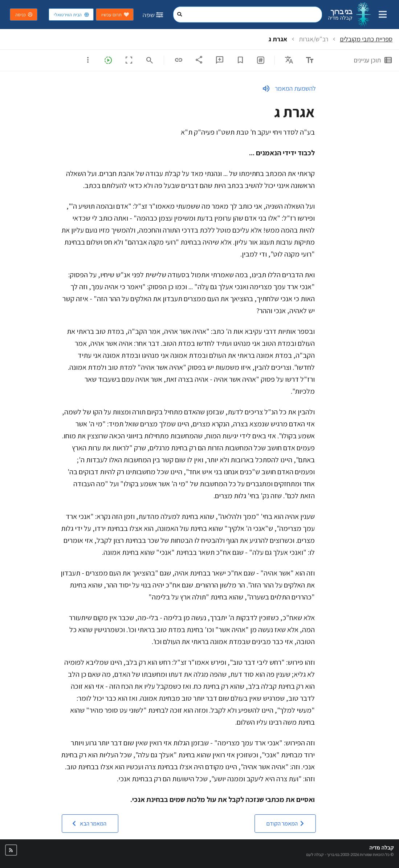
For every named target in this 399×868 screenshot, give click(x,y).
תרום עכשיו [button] (115, 15)
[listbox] (289, 60)
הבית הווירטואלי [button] (72, 15)
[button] (285, 824)
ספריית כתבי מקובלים (366, 39)
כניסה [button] (24, 15)
